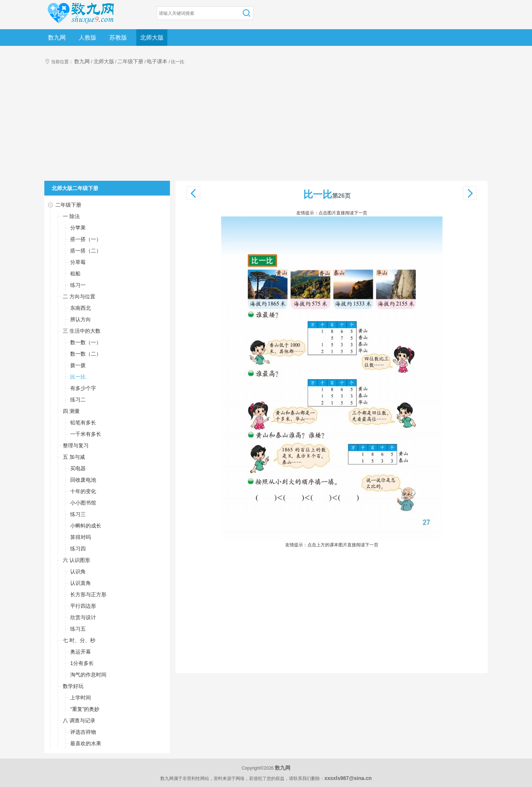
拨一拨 (78, 365)
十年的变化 (83, 491)
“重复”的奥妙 (85, 709)
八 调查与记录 (79, 720)
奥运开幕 (81, 652)
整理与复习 (76, 445)
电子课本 (157, 61)
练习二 (78, 400)
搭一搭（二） (86, 251)
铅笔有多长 (83, 423)
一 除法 (71, 216)
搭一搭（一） (86, 239)
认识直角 (81, 583)
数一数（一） (86, 342)
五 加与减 (74, 457)
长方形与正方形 (88, 594)
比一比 (78, 377)
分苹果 (78, 228)
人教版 (88, 38)
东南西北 (81, 308)
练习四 (78, 549)
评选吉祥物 (83, 732)
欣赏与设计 (83, 617)
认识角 (78, 571)
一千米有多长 (86, 434)
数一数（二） (86, 354)
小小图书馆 (83, 503)
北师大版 (152, 38)
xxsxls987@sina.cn (348, 778)
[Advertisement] (266, 125)
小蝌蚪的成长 (86, 526)
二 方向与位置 (79, 296)
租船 (75, 274)
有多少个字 (83, 388)
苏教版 (118, 38)
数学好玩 (73, 686)
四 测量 (71, 411)
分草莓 (78, 262)
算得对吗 (81, 537)
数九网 (57, 38)
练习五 (78, 629)
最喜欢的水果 (86, 743)
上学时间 (81, 698)
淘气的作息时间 (88, 675)
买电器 (78, 468)
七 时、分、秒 (79, 640)
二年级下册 (130, 61)
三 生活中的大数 (82, 331)
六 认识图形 (76, 560)
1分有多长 (82, 663)
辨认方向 (81, 319)
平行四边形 (83, 606)
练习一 (78, 285)
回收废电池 (83, 480)
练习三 (78, 514)
